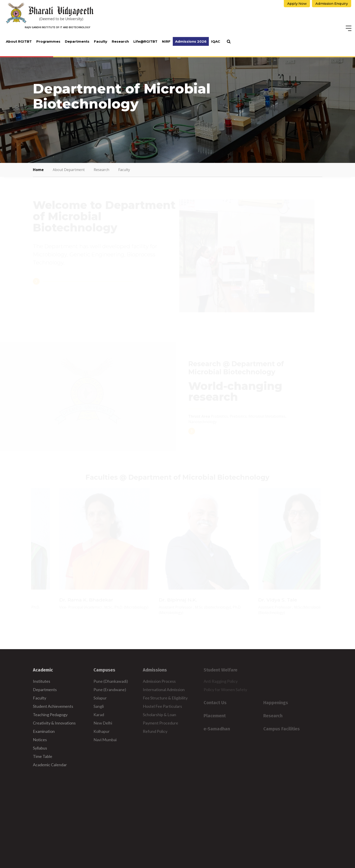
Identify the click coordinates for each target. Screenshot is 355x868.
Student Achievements (53, 706)
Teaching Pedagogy (50, 715)
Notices (40, 740)
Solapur (100, 698)
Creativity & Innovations (54, 723)
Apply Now (297, 3)
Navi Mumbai (105, 740)
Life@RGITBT (145, 41)
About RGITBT (19, 41)
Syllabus (40, 748)
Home (38, 170)
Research (120, 41)
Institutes (42, 681)
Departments (77, 41)
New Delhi (103, 723)
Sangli (99, 706)
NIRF (166, 41)
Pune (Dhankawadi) (111, 681)
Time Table (43, 756)
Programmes (48, 41)
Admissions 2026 (191, 41)
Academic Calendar (50, 765)
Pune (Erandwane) (110, 690)
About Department (69, 170)
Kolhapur (102, 731)
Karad (99, 715)
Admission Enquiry (332, 3)
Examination (44, 731)
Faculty (101, 41)
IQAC (216, 41)
